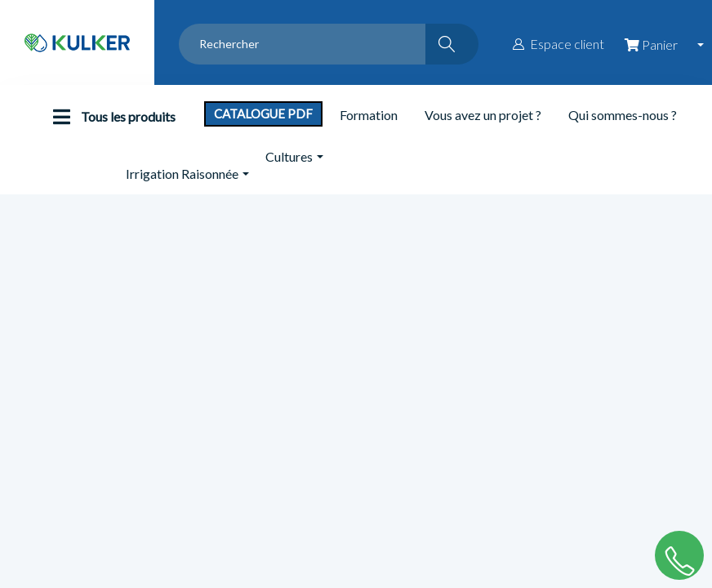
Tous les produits (110, 117)
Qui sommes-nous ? (623, 115)
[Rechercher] (452, 44)
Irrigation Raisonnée (182, 174)
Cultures (289, 156)
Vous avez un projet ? (483, 115)
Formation (369, 115)
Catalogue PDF (263, 114)
